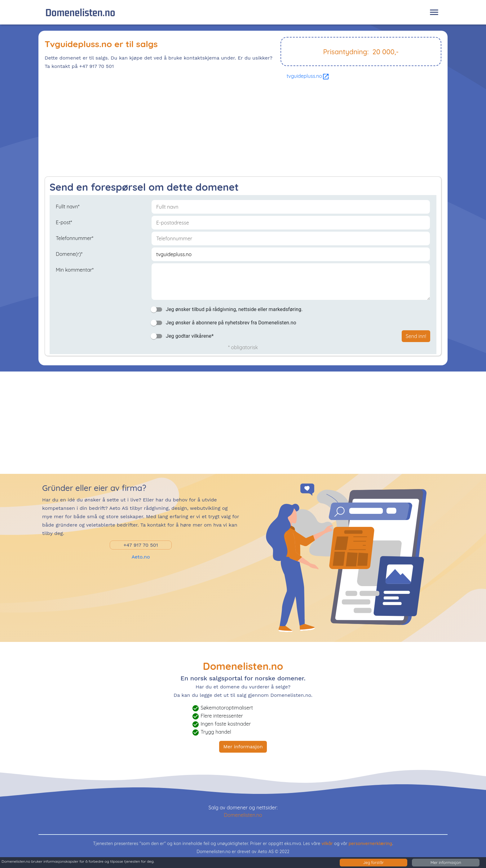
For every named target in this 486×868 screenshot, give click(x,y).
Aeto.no (141, 557)
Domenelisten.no (80, 12)
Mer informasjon (243, 747)
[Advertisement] (231, 130)
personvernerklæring (371, 844)
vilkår (327, 844)
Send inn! (416, 336)
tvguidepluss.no (308, 76)
